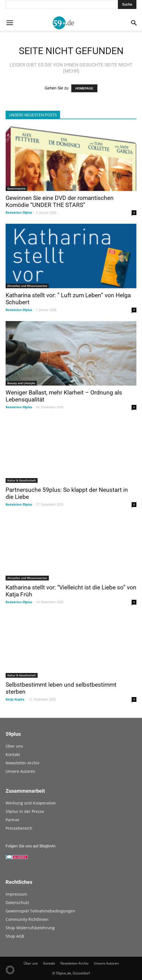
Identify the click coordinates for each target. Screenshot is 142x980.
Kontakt (13, 754)
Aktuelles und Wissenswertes (27, 286)
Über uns (14, 746)
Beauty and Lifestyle (21, 383)
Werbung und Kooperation (31, 803)
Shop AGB (15, 936)
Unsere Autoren (20, 771)
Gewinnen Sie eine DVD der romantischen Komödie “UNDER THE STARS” (60, 201)
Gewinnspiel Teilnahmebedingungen (40, 911)
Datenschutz (17, 902)
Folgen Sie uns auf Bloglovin (30, 846)
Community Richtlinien (27, 919)
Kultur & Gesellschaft (22, 480)
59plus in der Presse (25, 811)
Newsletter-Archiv (22, 763)
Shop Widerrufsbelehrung (30, 928)
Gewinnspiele (16, 188)
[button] (10, 970)
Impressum (16, 894)
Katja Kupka (15, 699)
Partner (13, 820)
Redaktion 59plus (19, 212)
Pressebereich (19, 828)
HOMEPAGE (84, 88)
